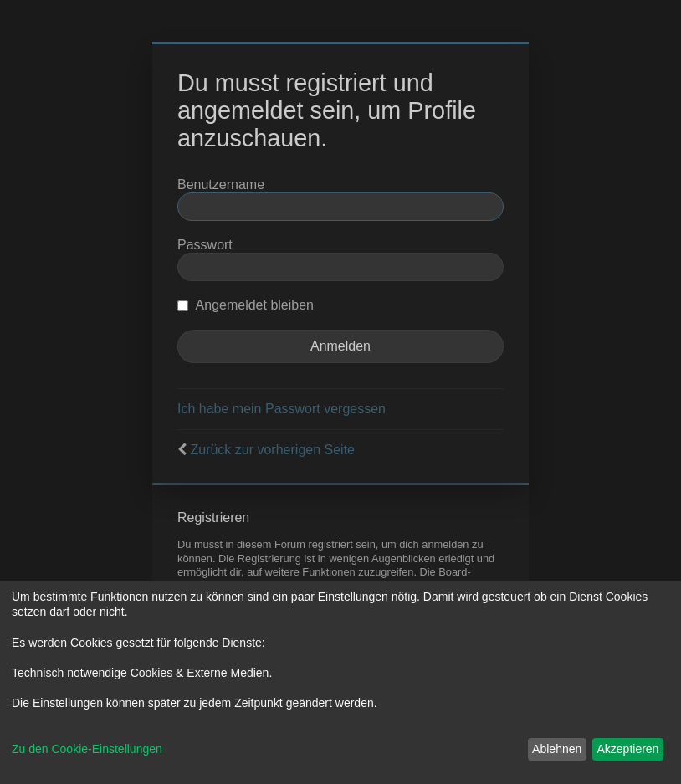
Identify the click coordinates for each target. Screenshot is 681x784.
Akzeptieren (627, 749)
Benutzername (221, 184)
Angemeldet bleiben (246, 305)
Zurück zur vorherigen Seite (272, 450)
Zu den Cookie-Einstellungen (87, 749)
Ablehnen (557, 749)
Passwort (205, 245)
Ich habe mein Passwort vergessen (282, 409)
